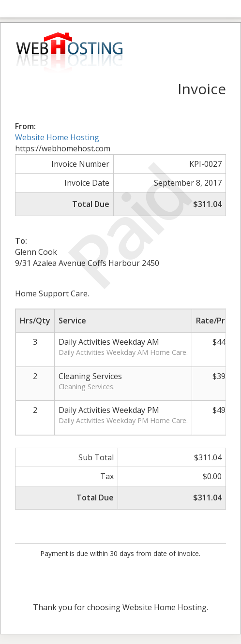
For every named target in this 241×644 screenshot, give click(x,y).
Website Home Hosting (57, 137)
